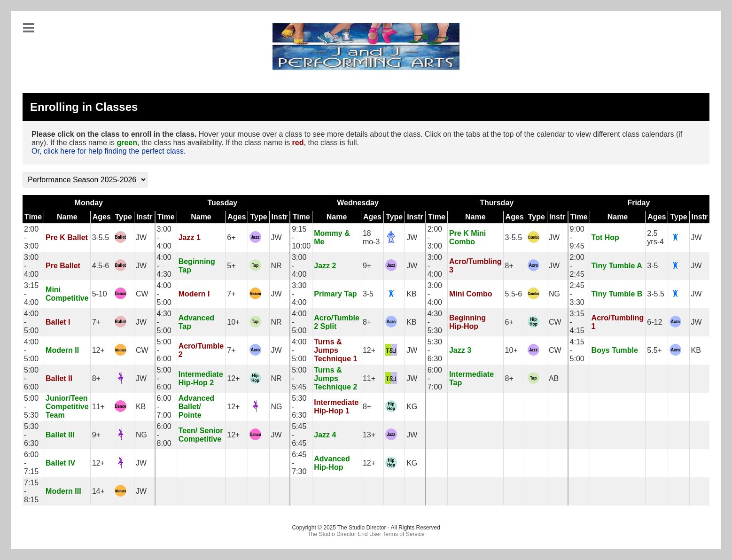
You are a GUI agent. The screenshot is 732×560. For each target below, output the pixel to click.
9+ (367, 266)
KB (411, 294)
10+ (233, 322)
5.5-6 (514, 294)
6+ (231, 237)
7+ (231, 294)
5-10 (100, 294)
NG (554, 294)
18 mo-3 (371, 237)
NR (276, 266)
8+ (509, 266)
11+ (369, 378)
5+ (231, 266)
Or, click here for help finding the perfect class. (109, 151)
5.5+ (654, 350)
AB (554, 378)
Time (33, 217)
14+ (98, 491)
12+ (98, 350)
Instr (144, 217)
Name (67, 217)
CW (142, 294)
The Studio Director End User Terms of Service (366, 534)
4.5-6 (101, 266)
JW (141, 237)
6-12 (654, 322)
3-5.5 (101, 237)
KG (412, 407)
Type (124, 217)
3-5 (652, 266)
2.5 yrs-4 (655, 237)
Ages (102, 217)
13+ (369, 435)
